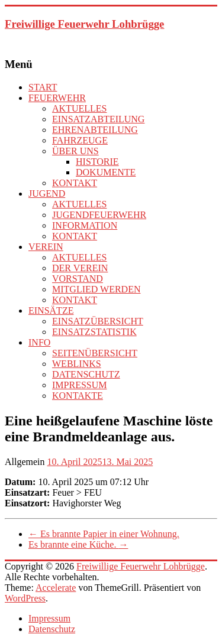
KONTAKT (75, 183)
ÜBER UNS (75, 151)
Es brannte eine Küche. (78, 544)
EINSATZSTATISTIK (94, 332)
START (43, 87)
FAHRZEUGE (80, 140)
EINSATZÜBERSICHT (98, 321)
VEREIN (46, 247)
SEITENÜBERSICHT (95, 353)
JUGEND (47, 193)
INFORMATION (85, 225)
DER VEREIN (80, 268)
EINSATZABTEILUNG (98, 119)
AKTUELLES (79, 108)
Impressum (49, 618)
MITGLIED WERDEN (96, 289)
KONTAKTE (78, 396)
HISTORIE (97, 162)
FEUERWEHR (57, 98)
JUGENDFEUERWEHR (99, 215)
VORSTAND (78, 279)
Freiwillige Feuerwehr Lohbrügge (84, 24)
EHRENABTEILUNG (95, 130)
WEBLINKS (77, 364)
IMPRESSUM (79, 385)
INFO (39, 342)
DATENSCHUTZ (86, 374)
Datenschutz (52, 629)
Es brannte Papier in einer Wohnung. (104, 534)
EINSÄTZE (51, 310)
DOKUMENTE (106, 172)
